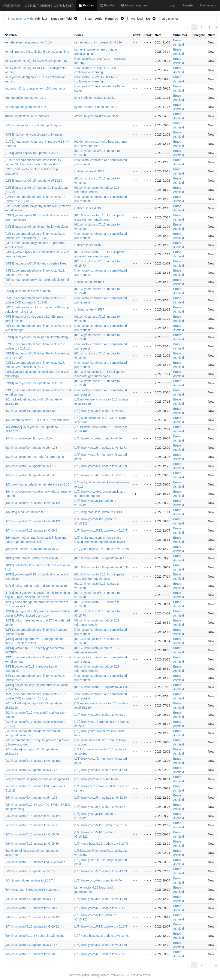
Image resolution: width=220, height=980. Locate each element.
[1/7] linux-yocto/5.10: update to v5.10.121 (33, 521)
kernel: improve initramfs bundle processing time (37, 52)
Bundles (108, 5)
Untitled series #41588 (89, 245)
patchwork (75, 975)
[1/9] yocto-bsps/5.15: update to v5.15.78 (32, 549)
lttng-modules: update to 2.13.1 (25, 98)
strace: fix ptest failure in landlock (27, 116)
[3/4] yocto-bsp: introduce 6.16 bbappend (32, 890)
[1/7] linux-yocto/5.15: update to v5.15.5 (31, 530)
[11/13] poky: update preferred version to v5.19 (36, 586)
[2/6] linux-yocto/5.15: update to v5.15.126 (33, 816)
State (212, 35)
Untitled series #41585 (89, 208)
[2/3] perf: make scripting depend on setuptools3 (37, 779)
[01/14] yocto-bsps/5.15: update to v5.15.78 (34, 153)
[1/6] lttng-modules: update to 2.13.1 (29, 512)
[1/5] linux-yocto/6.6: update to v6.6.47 (30, 475)
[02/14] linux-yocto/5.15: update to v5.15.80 (34, 181)
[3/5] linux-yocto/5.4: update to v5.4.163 (31, 899)
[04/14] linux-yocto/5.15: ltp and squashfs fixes (35, 263)
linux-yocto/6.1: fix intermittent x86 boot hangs (35, 88)
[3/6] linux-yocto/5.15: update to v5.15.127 (33, 917)
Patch (13, 35)
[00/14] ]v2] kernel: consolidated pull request (34, 134)
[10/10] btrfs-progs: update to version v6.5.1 (34, 558)
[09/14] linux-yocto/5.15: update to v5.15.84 (34, 383)
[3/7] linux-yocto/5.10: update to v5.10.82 (32, 926)
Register (188, 5)
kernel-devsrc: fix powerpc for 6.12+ (28, 42)
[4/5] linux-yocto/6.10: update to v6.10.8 (31, 954)
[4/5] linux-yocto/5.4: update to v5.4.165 (31, 945)
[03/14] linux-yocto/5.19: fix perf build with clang (36, 227)
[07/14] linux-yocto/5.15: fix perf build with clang (36, 337)
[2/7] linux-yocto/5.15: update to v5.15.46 (32, 834)
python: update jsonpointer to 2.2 (27, 107)
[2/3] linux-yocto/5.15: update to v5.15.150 (33, 761)
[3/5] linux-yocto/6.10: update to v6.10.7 (31, 908)
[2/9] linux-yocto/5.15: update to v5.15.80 (32, 844)
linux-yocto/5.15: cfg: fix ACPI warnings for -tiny (36, 61)
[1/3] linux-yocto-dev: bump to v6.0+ (28, 438)
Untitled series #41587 (89, 309)
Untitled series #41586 (89, 282)
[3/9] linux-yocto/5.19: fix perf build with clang (35, 936)
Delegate (199, 35)
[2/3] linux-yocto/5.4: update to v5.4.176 (31, 770)
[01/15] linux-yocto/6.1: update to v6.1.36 (101, 687)
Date (158, 35)
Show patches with (20, 19)
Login (172, 5)
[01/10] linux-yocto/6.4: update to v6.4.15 (101, 558)
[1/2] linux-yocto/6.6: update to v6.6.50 (30, 411)
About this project (135, 5)
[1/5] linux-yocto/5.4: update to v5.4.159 (31, 466)
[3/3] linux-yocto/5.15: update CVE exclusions (35, 862)
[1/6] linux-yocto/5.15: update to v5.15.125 (33, 503)
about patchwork (141, 975)
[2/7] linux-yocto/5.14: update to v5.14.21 (32, 825)
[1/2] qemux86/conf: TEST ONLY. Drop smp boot (37, 420)
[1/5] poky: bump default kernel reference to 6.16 (37, 484)
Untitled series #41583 (89, 171)
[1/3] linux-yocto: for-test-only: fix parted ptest (35, 457)
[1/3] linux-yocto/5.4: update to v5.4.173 (31, 448)
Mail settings (208, 5)
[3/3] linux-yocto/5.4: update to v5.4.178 (31, 871)
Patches (86, 5)
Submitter (180, 35)
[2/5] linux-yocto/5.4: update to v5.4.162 (31, 798)
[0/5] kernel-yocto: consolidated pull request (34, 125)
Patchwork (12, 5)
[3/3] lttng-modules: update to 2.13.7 (29, 880)
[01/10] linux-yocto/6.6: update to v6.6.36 (101, 567)
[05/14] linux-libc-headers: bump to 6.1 (30, 291)
